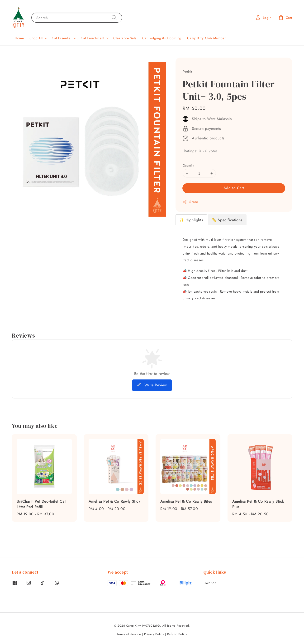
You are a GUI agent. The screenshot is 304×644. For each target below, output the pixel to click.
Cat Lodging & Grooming (162, 38)
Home (19, 38)
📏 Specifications (227, 220)
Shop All (36, 38)
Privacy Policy (154, 634)
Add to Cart (234, 188)
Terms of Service (129, 634)
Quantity (188, 165)
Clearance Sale (125, 38)
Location (210, 583)
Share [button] (190, 202)
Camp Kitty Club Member (206, 38)
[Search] (114, 17)
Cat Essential (62, 38)
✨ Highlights (191, 220)
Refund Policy (177, 634)
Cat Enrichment (92, 38)
